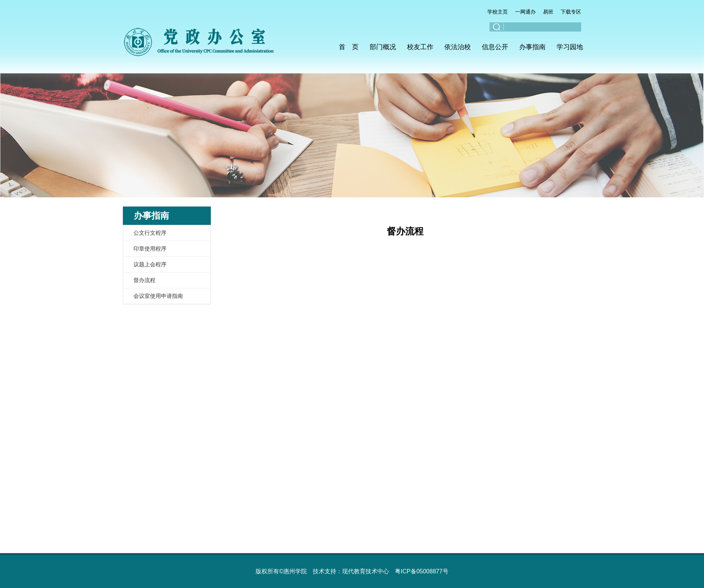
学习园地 (570, 47)
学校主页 (498, 12)
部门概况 (383, 47)
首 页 (349, 47)
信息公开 (495, 47)
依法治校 (458, 47)
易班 (548, 12)
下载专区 (571, 12)
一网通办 (525, 12)
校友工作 (420, 47)
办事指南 (532, 47)
